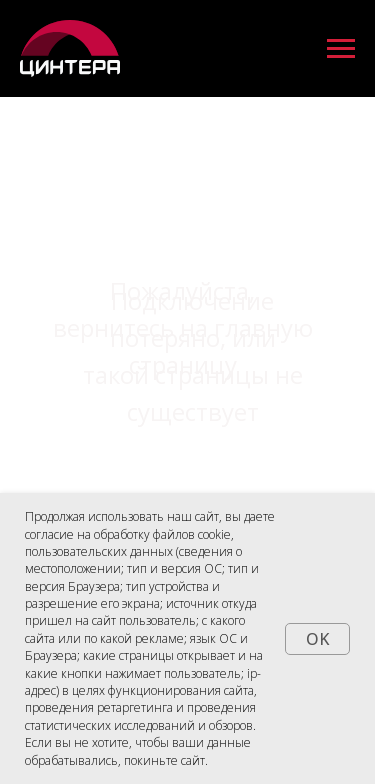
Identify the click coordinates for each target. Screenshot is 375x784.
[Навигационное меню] (341, 49)
